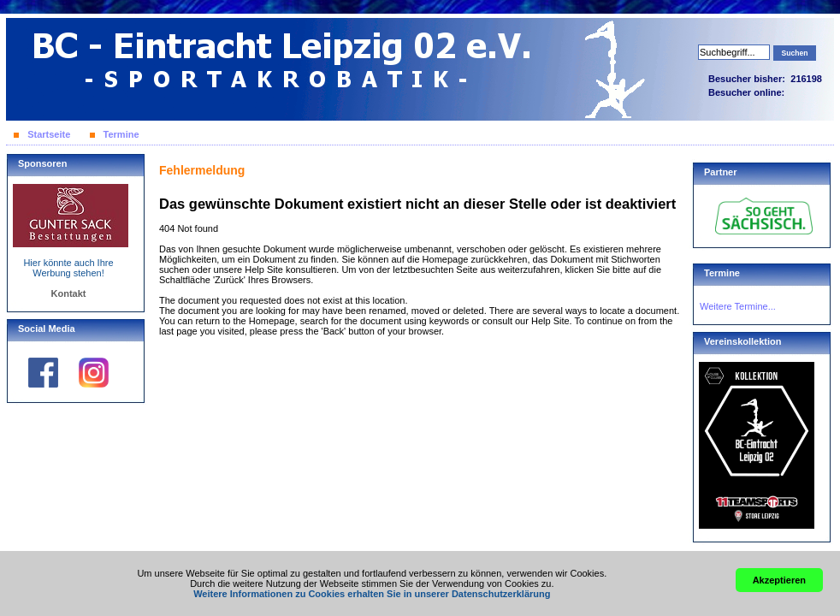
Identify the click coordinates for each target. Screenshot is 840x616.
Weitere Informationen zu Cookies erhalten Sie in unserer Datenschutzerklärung (372, 594)
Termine (121, 134)
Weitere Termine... (738, 306)
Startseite (49, 134)
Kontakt (69, 293)
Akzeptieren (779, 580)
